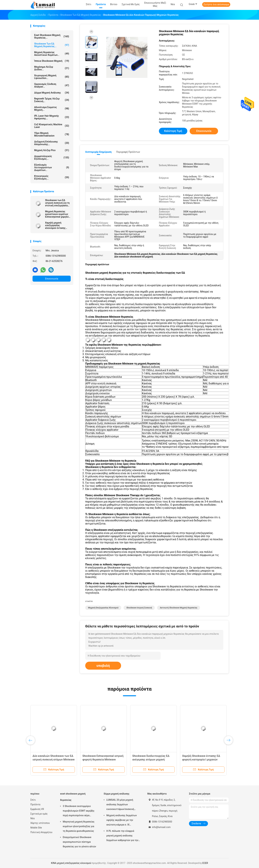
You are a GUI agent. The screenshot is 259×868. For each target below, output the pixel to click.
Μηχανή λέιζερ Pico (52, 150)
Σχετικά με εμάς (39, 814)
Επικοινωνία (52, 279)
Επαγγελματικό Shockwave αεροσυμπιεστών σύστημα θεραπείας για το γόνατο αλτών (79, 842)
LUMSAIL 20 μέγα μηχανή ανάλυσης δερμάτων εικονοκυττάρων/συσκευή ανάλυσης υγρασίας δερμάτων (122, 805)
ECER (205, 863)
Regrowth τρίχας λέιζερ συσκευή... (52, 100)
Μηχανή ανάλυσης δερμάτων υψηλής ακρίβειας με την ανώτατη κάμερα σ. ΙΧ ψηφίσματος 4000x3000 (122, 821)
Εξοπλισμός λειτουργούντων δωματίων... (52, 167)
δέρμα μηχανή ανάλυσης (52, 93)
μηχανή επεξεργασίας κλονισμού (103, 608)
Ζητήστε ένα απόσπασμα (216, 4)
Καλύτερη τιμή (173, 131)
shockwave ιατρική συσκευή (139, 608)
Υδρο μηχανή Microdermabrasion (52, 134)
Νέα (32, 818)
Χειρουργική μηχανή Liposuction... (52, 77)
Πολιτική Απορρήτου (41, 832)
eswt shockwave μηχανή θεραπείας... (52, 36)
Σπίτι (33, 800)
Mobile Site (36, 828)
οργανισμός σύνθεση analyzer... (52, 85)
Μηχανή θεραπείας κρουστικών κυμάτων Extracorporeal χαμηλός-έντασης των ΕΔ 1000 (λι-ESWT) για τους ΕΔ (58, 214)
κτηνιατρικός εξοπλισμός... (52, 177)
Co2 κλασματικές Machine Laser (52, 126)
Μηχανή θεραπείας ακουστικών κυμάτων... (52, 54)
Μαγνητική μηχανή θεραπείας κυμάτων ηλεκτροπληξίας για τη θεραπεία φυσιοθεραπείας (79, 826)
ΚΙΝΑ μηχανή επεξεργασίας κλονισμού (71, 863)
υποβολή (103, 666)
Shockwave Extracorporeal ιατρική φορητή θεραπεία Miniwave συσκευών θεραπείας (103, 760)
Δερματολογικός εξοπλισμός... (52, 158)
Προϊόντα (35, 804)
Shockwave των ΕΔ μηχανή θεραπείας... (52, 45)
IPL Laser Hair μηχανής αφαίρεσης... (52, 117)
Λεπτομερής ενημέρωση (98, 152)
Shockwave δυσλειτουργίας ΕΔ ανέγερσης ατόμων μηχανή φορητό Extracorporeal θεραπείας (153, 760)
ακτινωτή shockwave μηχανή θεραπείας (179, 608)
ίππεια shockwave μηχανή (52, 61)
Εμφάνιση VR (37, 809)
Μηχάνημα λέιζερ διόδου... (52, 68)
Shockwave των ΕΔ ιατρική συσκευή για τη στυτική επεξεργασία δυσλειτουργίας (57, 203)
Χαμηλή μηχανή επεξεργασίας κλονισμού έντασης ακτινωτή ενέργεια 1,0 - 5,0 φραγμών (58, 225)
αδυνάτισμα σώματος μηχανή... (52, 109)
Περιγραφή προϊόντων (128, 152)
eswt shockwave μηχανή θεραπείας (73, 797)
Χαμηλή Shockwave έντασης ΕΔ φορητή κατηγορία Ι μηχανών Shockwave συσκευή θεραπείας (201, 760)
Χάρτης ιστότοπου (40, 823)
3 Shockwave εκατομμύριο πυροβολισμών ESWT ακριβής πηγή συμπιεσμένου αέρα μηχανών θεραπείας (79, 811)
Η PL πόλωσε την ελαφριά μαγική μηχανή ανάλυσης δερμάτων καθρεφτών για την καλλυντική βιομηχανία (122, 836)
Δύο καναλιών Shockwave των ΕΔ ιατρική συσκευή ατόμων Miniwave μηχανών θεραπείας (54, 760)
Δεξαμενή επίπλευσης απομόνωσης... (52, 143)
